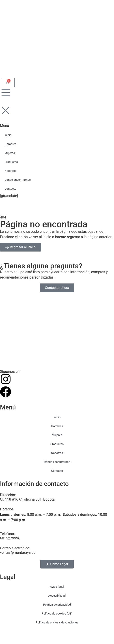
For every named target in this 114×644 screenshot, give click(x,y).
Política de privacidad (57, 605)
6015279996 (10, 538)
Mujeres (57, 435)
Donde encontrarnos (57, 462)
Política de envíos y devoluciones (57, 622)
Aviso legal (57, 587)
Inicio (57, 417)
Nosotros (57, 453)
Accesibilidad (57, 596)
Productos (57, 444)
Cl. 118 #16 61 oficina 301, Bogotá (27, 499)
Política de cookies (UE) (57, 614)
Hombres (57, 426)
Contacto (57, 471)
